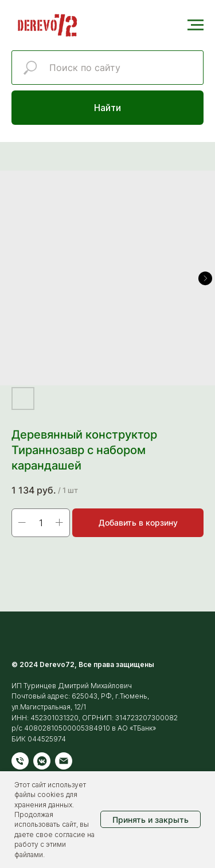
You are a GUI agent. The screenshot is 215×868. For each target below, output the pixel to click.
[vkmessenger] (42, 761)
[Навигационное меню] (196, 25)
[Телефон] (20, 761)
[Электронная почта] (64, 761)
